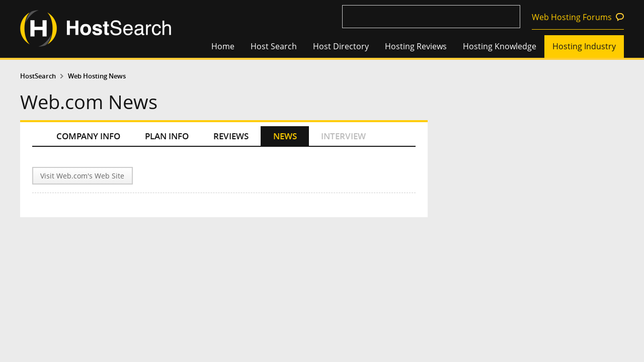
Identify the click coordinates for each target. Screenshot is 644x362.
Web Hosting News (97, 76)
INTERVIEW (343, 136)
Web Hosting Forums (572, 17)
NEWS (285, 136)
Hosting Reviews (416, 46)
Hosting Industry (584, 46)
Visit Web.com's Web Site (82, 176)
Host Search (274, 46)
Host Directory (341, 46)
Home (223, 46)
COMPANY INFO (88, 136)
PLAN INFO (167, 136)
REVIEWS (231, 136)
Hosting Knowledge (500, 46)
